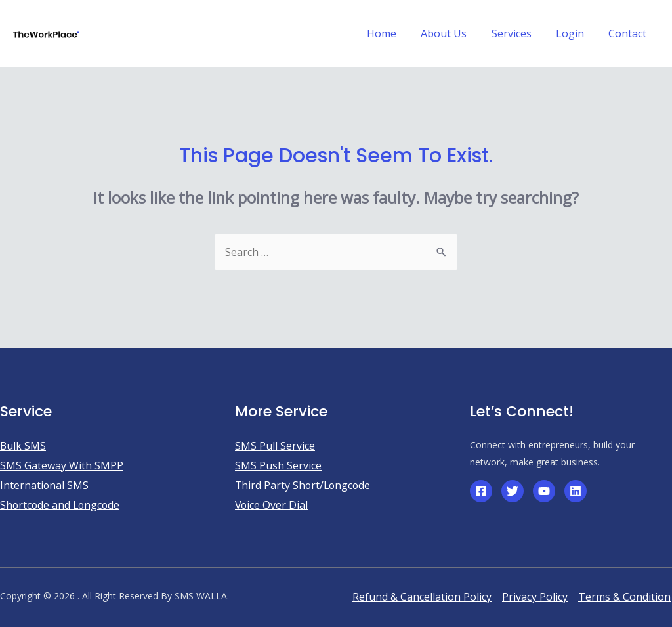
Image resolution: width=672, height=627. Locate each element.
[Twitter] (513, 491)
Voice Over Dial (272, 505)
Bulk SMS (23, 446)
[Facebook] (481, 491)
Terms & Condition (624, 597)
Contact (629, 33)
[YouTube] (544, 491)
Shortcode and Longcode (61, 505)
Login (575, 33)
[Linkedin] (576, 491)
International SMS (45, 485)
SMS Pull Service (275, 446)
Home (397, 33)
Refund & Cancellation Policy (422, 597)
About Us (456, 33)
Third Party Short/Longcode (304, 485)
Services (520, 33)
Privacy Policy (535, 597)
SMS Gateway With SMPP (62, 465)
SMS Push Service (278, 465)
